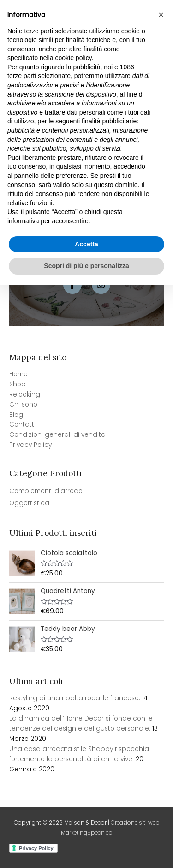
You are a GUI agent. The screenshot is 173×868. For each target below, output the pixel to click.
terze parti (22, 660)
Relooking (25, 394)
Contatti (22, 425)
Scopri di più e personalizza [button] (86, 849)
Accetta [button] (86, 827)
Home (18, 374)
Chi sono (23, 405)
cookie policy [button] (74, 642)
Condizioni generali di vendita (57, 435)
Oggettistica (29, 503)
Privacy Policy (30, 445)
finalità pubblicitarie (109, 705)
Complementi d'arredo (46, 491)
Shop (18, 384)
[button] (161, 598)
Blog (16, 415)
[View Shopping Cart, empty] (131, 21)
